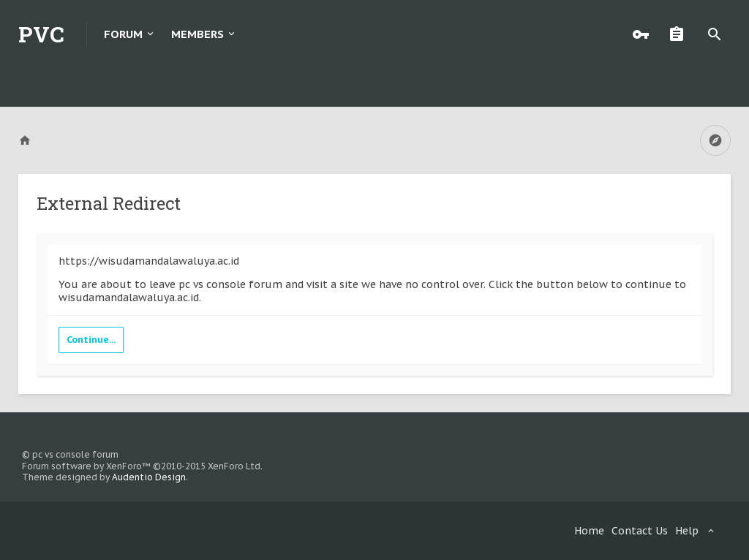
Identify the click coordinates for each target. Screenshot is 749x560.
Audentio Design (149, 477)
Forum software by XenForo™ (142, 466)
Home (589, 531)
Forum (123, 34)
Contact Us (640, 531)
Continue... (91, 340)
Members (197, 34)
